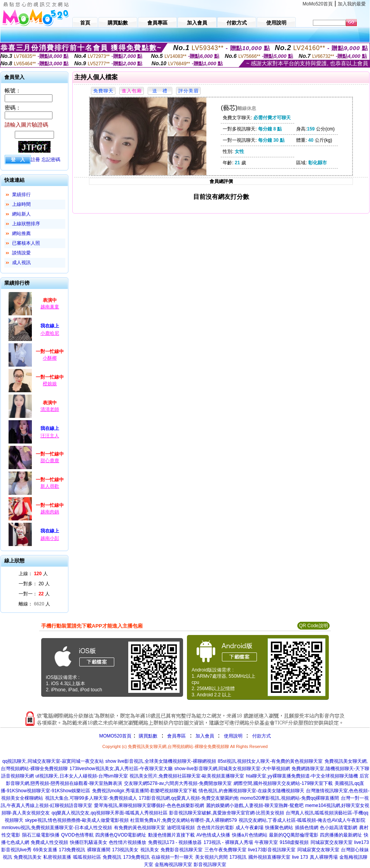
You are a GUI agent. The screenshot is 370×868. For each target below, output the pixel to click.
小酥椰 (50, 358)
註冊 (35, 160)
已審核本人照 (26, 243)
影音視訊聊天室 (210, 865)
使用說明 (233, 736)
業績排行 (21, 195)
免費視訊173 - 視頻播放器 (175, 842)
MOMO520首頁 (115, 736)
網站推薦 (21, 233)
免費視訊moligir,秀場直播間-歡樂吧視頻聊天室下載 (145, 791)
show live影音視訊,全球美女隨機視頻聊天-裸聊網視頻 (161, 761)
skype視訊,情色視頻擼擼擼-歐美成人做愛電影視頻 (77, 820)
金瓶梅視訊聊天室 (173, 865)
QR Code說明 (313, 626)
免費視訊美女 (28, 857)
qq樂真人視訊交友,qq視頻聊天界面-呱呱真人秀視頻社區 (110, 813)
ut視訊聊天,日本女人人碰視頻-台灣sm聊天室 (81, 776)
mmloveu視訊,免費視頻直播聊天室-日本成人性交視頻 (57, 828)
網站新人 (21, 214)
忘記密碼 (51, 160)
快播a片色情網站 (250, 835)
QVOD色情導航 (77, 835)
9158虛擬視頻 (294, 842)
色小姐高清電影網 (339, 828)
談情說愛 (21, 253)
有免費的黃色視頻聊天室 (140, 828)
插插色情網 (307, 828)
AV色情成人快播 (213, 835)
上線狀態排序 (26, 224)
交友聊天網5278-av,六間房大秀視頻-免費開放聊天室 (178, 783)
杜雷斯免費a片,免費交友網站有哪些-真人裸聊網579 (183, 820)
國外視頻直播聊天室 (269, 857)
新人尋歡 (50, 486)
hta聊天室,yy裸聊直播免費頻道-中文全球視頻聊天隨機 (302, 776)
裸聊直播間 (99, 850)
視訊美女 (150, 850)
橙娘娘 (50, 384)
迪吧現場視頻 (181, 828)
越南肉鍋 (50, 512)
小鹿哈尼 (50, 333)
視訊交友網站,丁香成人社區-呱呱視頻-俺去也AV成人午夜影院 (302, 820)
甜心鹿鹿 (50, 461)
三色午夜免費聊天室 (225, 850)
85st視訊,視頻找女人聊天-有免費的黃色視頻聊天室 (270, 761)
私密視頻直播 (57, 857)
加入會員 (205, 736)
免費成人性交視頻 (49, 842)
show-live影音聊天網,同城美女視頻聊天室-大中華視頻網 (232, 769)
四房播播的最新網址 (341, 835)
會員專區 (176, 736)
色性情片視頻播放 (127, 842)
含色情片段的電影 (215, 828)
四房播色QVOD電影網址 (121, 835)
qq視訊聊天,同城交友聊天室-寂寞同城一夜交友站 (53, 761)
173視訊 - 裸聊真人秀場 (228, 842)
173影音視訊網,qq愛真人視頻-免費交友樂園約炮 (189, 798)
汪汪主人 (50, 436)
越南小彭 (50, 538)
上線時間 (21, 204)
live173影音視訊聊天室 (272, 850)
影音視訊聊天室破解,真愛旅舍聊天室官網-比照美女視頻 (226, 813)
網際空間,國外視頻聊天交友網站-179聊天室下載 (283, 783)
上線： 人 (33, 574)
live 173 (300, 857)
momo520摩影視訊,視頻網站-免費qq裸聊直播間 (290, 798)
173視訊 (238, 857)
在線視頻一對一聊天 (172, 857)
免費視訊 (112, 857)
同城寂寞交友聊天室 (332, 842)
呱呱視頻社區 (87, 857)
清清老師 (50, 409)
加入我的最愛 (352, 4)
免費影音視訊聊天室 (182, 850)
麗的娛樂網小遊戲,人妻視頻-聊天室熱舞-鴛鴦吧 (255, 805)
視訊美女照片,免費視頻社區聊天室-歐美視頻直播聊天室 (187, 776)
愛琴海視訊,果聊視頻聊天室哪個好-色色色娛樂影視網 (149, 805)
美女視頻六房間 (211, 857)
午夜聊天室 (266, 842)
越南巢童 (50, 307)
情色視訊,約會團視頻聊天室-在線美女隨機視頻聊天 (251, 791)
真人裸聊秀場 (324, 857)
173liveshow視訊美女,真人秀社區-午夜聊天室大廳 (121, 769)
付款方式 (262, 736)
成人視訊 (21, 263)
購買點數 (147, 736)
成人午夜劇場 (250, 828)
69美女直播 (45, 850)
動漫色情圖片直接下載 (171, 835)
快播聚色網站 (279, 828)
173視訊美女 (125, 850)
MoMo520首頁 (318, 4)
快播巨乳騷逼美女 (89, 842)
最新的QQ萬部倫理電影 (294, 835)
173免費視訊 (72, 850)
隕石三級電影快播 (41, 835)
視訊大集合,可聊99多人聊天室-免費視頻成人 (91, 798)
